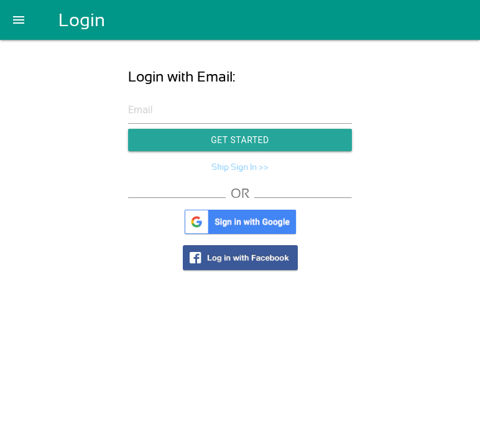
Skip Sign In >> (240, 167)
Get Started (240, 140)
